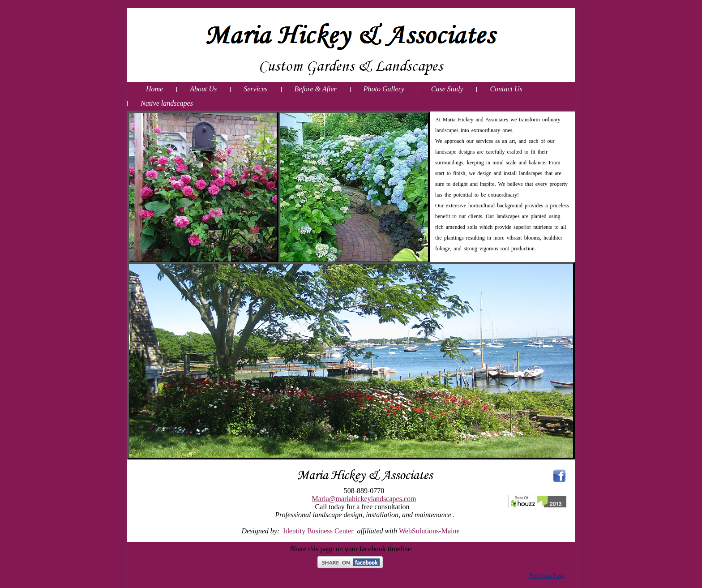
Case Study (447, 89)
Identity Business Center (318, 531)
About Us (203, 89)
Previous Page (547, 576)
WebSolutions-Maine (429, 531)
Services (255, 89)
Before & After (316, 89)
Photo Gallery (384, 89)
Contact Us (506, 89)
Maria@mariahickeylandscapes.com (364, 499)
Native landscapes (167, 103)
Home (154, 89)
